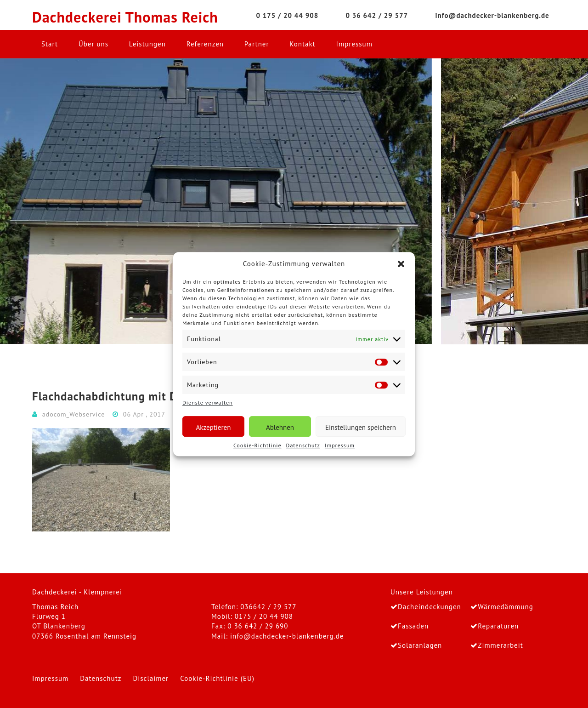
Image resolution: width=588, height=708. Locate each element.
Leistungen (147, 44)
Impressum (340, 445)
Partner (257, 44)
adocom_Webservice (74, 414)
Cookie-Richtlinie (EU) (217, 678)
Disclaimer (151, 678)
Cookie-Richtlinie (257, 445)
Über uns (93, 44)
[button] (401, 264)
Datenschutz (303, 445)
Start (50, 44)
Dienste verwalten (208, 403)
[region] (294, 201)
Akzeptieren (214, 427)
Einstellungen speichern (361, 427)
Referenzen (205, 44)
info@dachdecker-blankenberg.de (287, 636)
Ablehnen (280, 427)
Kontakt (302, 44)
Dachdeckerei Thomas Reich (125, 17)
